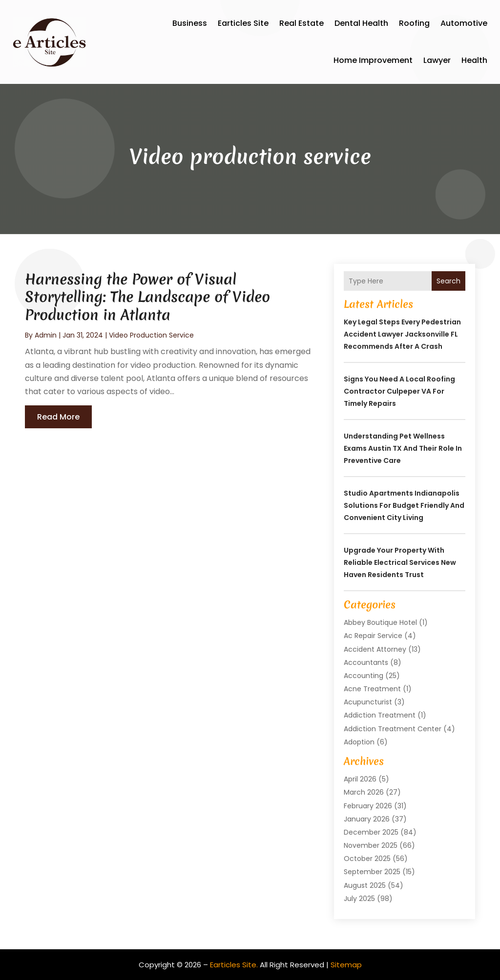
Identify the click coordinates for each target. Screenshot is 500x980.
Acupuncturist (368, 702)
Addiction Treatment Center (393, 729)
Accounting (364, 676)
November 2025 (371, 845)
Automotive (464, 23)
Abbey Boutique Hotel (380, 622)
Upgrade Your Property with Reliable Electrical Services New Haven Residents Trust (400, 562)
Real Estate (302, 23)
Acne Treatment (372, 689)
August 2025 (365, 885)
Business (190, 23)
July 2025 (359, 899)
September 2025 (372, 872)
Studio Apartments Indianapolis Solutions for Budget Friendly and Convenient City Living (404, 505)
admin (46, 335)
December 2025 (371, 832)
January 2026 (367, 819)
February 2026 (368, 806)
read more (58, 417)
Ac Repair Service (373, 636)
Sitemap (346, 965)
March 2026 (364, 792)
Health (474, 60)
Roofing (414, 23)
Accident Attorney (375, 649)
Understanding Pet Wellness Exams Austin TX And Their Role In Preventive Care (403, 448)
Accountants (366, 662)
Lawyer (437, 60)
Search (448, 281)
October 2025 (367, 859)
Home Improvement (373, 60)
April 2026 (360, 779)
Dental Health (361, 23)
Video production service (151, 335)
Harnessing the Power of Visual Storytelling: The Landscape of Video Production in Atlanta (147, 297)
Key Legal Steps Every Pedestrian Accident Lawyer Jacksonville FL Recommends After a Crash (402, 334)
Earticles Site (243, 23)
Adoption (359, 742)
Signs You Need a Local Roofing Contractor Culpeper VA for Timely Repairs (399, 391)
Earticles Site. (234, 965)
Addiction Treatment (380, 715)
